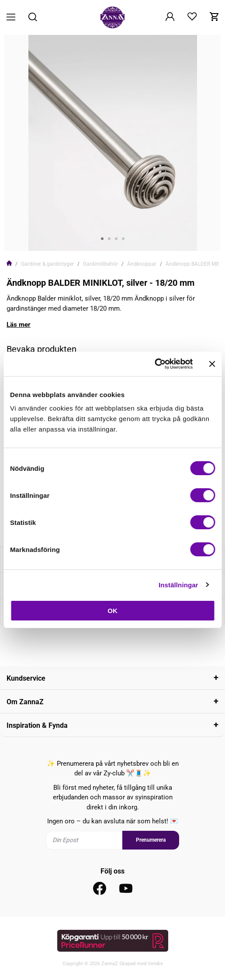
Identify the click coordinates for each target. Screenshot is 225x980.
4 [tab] (123, 239)
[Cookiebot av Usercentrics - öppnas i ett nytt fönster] (154, 364)
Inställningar (178, 585)
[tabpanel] (112, 143)
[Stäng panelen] (212, 364)
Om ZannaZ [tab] (25, 702)
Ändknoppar (142, 264)
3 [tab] (116, 239)
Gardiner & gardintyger (47, 264)
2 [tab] (109, 239)
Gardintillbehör (100, 264)
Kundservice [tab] (26, 678)
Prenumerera (151, 840)
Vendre (155, 964)
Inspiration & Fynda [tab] (37, 725)
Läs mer (19, 325)
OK (112, 611)
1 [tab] (102, 239)
